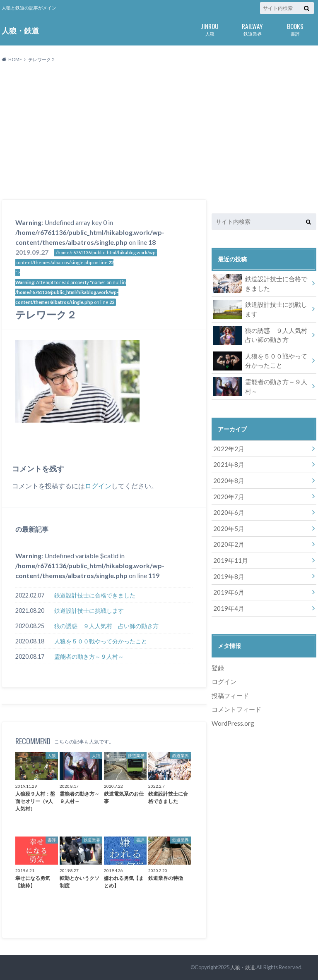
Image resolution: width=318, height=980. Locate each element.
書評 (295, 29)
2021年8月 (227, 463)
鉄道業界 (252, 29)
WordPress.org (233, 713)
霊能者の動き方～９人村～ (89, 656)
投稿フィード (229, 686)
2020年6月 (227, 508)
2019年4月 (227, 600)
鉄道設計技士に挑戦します (89, 611)
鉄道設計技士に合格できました (95, 595)
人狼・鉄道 (20, 30)
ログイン (98, 486)
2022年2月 (227, 447)
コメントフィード (235, 699)
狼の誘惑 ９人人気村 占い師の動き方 (106, 626)
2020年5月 (227, 524)
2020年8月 (227, 478)
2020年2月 (227, 539)
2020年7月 (227, 493)
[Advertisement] (159, 131)
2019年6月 (227, 585)
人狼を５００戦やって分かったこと (101, 641)
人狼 (210, 29)
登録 (217, 659)
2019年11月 (229, 554)
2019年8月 (227, 570)
